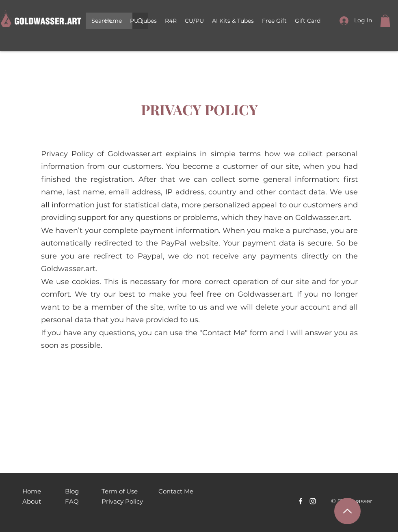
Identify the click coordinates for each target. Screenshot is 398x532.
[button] (194, 21)
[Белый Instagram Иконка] (313, 501)
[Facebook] (301, 501)
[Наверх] (347, 511)
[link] (385, 21)
